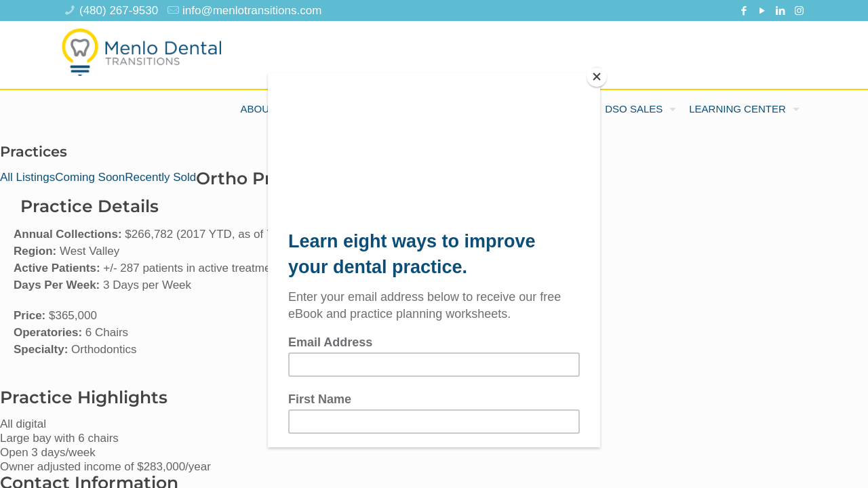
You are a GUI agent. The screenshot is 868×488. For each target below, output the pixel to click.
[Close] (597, 77)
